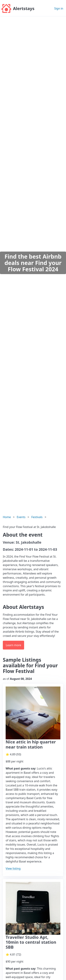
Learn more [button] (13, 645)
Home (7, 517)
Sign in (59, 8)
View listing (13, 868)
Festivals (37, 517)
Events (21, 517)
